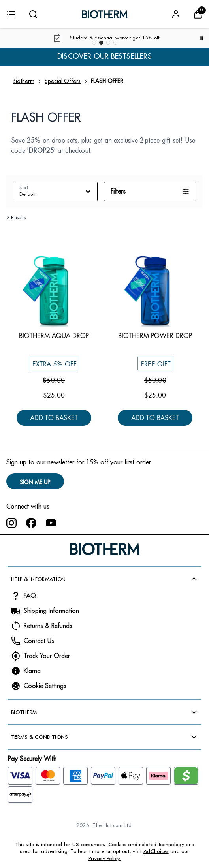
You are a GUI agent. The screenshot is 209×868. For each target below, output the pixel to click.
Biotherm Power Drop (155, 336)
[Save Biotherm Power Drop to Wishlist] (191, 243)
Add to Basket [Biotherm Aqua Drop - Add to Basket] (54, 418)
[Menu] (11, 14)
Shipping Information (51, 611)
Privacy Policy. (105, 858)
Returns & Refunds (48, 626)
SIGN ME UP (35, 482)
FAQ (30, 596)
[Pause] (201, 38)
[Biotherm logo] (105, 14)
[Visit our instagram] (11, 523)
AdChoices (156, 851)
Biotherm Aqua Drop (54, 336)
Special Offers (63, 81)
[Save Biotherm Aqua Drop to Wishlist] (90, 243)
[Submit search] (33, 14)
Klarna (32, 671)
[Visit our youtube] (51, 523)
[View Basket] (198, 14)
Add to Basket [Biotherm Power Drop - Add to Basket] (155, 418)
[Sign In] (176, 14)
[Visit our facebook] (31, 523)
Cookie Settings (45, 686)
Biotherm (24, 81)
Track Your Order (47, 656)
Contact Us (39, 641)
